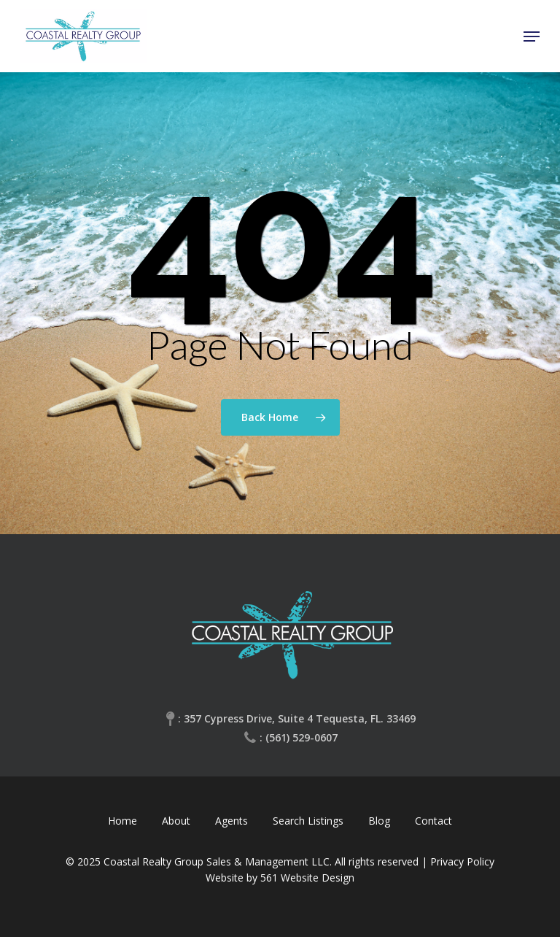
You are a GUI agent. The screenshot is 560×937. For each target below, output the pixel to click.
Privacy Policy (462, 861)
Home (122, 821)
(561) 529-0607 (302, 737)
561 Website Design (307, 878)
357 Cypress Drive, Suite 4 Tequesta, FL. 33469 (300, 718)
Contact (433, 821)
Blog (379, 821)
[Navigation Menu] (532, 36)
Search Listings (308, 821)
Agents (232, 821)
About (176, 821)
